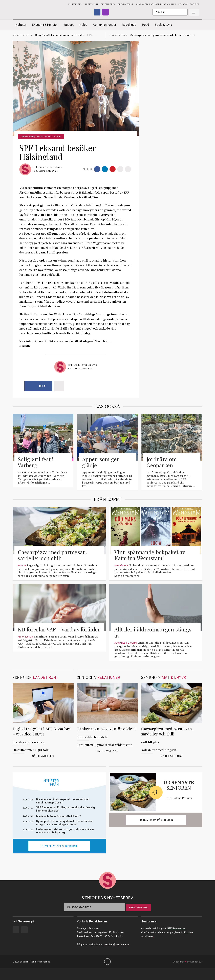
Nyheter (21, 25)
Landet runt (91, 4)
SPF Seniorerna (176, 928)
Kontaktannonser (105, 25)
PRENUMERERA (125, 4)
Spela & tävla (163, 25)
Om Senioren (108, 4)
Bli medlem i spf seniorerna (59, 846)
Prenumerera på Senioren (156, 820)
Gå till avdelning (43, 756)
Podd (146, 25)
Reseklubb (129, 25)
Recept (69, 25)
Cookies (195, 4)
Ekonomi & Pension (45, 25)
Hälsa (83, 25)
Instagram (105, 12)
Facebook (97, 12)
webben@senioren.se (117, 944)
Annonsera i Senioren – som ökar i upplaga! (162, 4)
